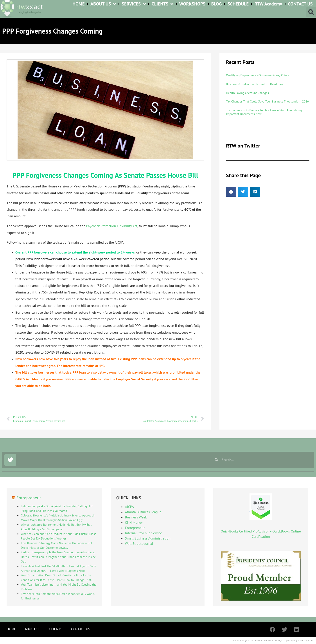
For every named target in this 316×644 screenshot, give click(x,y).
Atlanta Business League (143, 512)
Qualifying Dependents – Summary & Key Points (258, 75)
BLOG (216, 4)
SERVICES (134, 4)
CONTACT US (300, 4)
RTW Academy (268, 4)
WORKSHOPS (192, 4)
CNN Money (134, 522)
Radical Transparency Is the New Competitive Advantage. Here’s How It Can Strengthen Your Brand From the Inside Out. (58, 557)
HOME (79, 4)
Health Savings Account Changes (247, 93)
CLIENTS (162, 4)
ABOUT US (103, 4)
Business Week (136, 517)
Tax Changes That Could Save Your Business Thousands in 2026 (267, 101)
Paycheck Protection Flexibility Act (112, 226)
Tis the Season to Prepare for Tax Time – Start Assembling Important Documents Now (264, 112)
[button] (311, 12)
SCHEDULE (238, 4)
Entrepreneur (29, 498)
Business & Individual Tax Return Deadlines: (255, 84)
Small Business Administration (148, 538)
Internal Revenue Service (144, 533)
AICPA (129, 507)
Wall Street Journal (139, 543)
